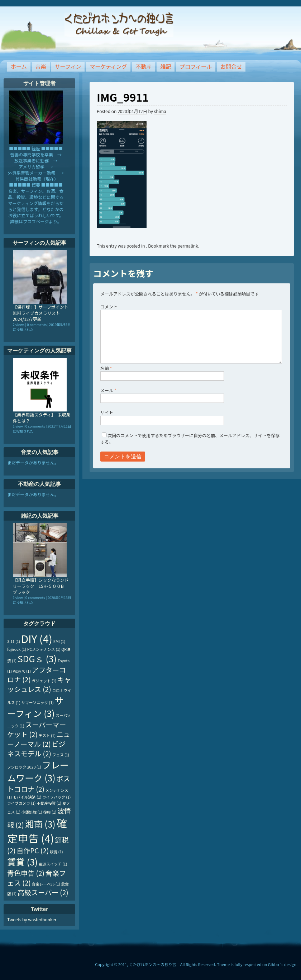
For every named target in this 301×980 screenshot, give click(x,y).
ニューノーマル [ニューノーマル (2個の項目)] (39, 739)
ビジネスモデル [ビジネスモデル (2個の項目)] (36, 749)
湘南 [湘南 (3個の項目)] (40, 824)
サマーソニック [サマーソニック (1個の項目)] (38, 703)
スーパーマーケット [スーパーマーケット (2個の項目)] (37, 729)
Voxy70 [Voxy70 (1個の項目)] (22, 671)
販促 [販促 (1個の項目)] (56, 852)
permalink (188, 246)
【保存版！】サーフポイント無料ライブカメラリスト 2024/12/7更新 (41, 313)
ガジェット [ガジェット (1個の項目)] (44, 681)
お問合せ (231, 66)
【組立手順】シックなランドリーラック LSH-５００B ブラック (41, 586)
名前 (106, 368)
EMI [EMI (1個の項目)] (59, 641)
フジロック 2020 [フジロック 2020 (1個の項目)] (24, 767)
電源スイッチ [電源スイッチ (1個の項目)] (53, 864)
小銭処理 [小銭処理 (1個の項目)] (32, 812)
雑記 (166, 66)
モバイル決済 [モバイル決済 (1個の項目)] (27, 797)
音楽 (41, 66)
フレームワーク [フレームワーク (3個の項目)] (38, 771)
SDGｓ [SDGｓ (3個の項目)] (37, 658)
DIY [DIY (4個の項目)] (37, 638)
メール (108, 390)
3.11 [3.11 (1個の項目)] (14, 641)
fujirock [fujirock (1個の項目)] (17, 649)
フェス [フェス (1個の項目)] (61, 755)
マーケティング (108, 66)
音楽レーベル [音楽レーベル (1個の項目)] (46, 884)
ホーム (19, 66)
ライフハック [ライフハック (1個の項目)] (56, 797)
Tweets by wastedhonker (32, 919)
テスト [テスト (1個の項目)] (47, 735)
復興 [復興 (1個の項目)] (50, 812)
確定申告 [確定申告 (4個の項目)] (37, 830)
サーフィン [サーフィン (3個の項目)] (35, 707)
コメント (109, 306)
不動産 (144, 66)
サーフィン (68, 66)
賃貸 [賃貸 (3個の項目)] (22, 862)
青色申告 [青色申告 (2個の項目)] (26, 873)
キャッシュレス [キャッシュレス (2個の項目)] (39, 684)
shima (160, 111)
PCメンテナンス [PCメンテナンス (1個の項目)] (44, 649)
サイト (107, 412)
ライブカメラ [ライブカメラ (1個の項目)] (21, 803)
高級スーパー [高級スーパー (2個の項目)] (43, 892)
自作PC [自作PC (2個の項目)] (33, 850)
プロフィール (196, 66)
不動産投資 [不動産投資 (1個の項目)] (49, 803)
